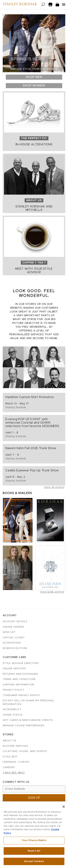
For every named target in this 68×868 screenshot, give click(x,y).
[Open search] (43, 5)
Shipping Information (18, 685)
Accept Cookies (34, 862)
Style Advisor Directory (21, 663)
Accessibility (12, 710)
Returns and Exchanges (20, 674)
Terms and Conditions (19, 679)
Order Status (13, 715)
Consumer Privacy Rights (21, 695)
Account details (15, 622)
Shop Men (34, 77)
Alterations (12, 643)
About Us (10, 741)
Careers (9, 767)
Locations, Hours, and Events (25, 751)
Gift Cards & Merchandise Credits (28, 720)
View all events (54, 487)
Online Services (14, 669)
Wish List (9, 632)
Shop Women (34, 86)
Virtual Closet (14, 638)
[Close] (64, 807)
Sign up (34, 798)
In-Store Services (15, 746)
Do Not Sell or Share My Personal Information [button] (28, 702)
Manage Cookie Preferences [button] (24, 726)
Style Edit (10, 757)
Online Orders (13, 627)
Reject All (34, 852)
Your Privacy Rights (34, 841)
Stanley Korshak (20, 5)
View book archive (52, 592)
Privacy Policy (14, 690)
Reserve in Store (15, 648)
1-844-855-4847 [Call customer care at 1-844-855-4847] (14, 773)
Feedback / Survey (16, 762)
